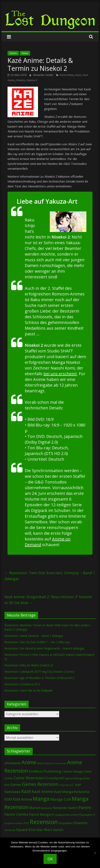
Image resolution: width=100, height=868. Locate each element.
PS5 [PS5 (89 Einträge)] (26, 823)
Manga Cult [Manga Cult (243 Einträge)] (61, 799)
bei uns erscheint (60, 374)
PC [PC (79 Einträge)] (53, 815)
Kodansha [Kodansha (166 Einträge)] (82, 792)
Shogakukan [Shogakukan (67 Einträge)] (66, 823)
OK (50, 859)
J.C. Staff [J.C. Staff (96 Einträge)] (76, 785)
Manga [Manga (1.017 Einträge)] (41, 799)
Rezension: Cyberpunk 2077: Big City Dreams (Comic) (39, 672)
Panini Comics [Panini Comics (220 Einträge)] (16, 814)
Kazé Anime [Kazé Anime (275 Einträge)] (42, 791)
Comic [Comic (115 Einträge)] (9, 778)
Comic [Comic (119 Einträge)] (88, 771)
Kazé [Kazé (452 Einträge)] (26, 791)
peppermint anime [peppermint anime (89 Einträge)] (67, 815)
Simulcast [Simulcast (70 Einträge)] (10, 830)
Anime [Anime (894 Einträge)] (29, 762)
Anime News (67, 75)
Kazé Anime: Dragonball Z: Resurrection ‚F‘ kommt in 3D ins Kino (48, 600)
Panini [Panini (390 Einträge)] (85, 807)
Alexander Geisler (43, 75)
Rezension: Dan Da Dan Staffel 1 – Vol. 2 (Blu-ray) (37, 642)
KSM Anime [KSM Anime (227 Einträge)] (22, 799)
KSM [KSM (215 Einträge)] (8, 799)
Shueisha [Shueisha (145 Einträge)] (80, 823)
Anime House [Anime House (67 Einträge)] (45, 763)
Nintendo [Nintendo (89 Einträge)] (46, 808)
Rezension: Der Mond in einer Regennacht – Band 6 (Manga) (44, 648)
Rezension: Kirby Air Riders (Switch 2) (29, 665)
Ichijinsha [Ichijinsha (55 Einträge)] (64, 785)
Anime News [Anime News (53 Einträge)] (60, 763)
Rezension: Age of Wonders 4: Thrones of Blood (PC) (39, 678)
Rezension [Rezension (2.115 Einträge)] (44, 822)
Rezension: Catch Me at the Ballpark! (29, 690)
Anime (13, 53)
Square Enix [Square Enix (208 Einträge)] (26, 830)
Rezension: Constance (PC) (22, 684)
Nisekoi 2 (32, 80)
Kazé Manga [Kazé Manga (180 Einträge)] (64, 792)
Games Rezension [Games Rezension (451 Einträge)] (40, 784)
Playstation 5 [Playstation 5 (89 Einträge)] (87, 815)
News (25, 53)
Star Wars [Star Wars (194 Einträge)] (44, 830)
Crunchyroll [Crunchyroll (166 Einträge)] (55, 778)
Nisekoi (21, 80)
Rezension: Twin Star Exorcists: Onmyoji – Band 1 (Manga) (50, 576)
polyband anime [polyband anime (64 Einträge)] (14, 823)
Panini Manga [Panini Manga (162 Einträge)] (40, 814)
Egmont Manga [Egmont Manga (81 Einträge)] (74, 778)
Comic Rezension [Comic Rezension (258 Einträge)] (29, 778)
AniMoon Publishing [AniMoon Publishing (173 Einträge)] (45, 771)
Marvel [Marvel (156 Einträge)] (35, 808)
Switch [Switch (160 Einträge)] (58, 830)
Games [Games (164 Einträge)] (16, 784)
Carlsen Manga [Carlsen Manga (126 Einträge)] (72, 771)
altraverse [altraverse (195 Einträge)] (13, 763)
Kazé (78, 75)
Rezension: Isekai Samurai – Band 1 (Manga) (34, 636)
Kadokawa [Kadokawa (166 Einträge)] (12, 792)
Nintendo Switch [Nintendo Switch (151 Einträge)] (65, 808)
